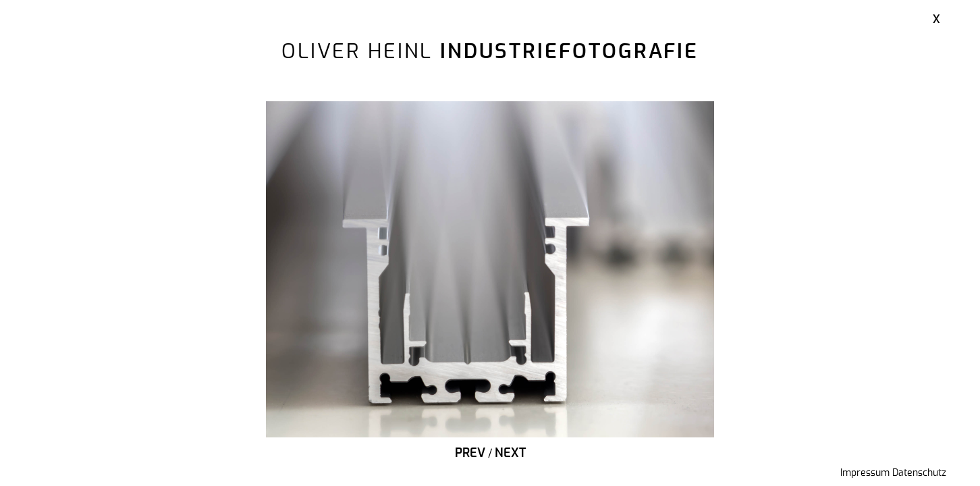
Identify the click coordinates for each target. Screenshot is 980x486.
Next (510, 454)
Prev (470, 454)
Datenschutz (919, 473)
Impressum (865, 473)
